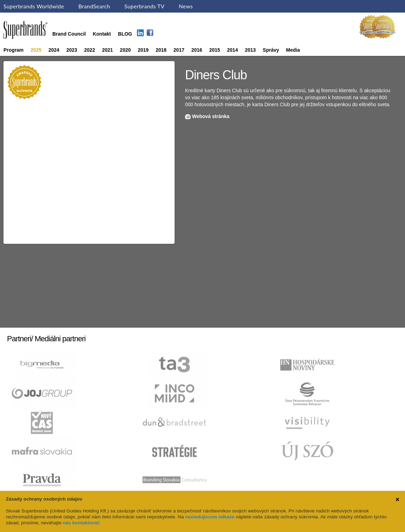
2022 (90, 50)
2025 (36, 50)
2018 (161, 50)
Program (14, 50)
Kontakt (102, 34)
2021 (107, 50)
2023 (72, 50)
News (186, 6)
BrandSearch (94, 6)
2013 (250, 50)
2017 (179, 50)
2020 (125, 50)
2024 (54, 50)
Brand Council (69, 34)
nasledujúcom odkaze (210, 517)
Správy (271, 50)
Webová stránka (211, 116)
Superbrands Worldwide (34, 6)
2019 (143, 50)
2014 (232, 50)
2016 (197, 50)
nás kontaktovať (81, 523)
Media (293, 50)
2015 (215, 50)
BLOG (125, 34)
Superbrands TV (144, 6)
